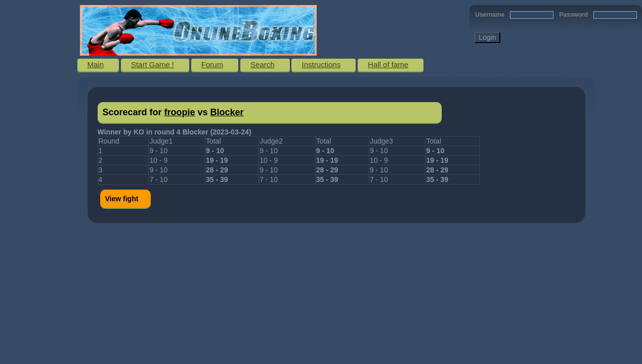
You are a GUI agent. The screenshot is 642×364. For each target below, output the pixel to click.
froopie (180, 112)
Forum (212, 64)
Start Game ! (153, 64)
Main (96, 64)
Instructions (321, 64)
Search (263, 64)
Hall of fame (388, 64)
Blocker (227, 112)
